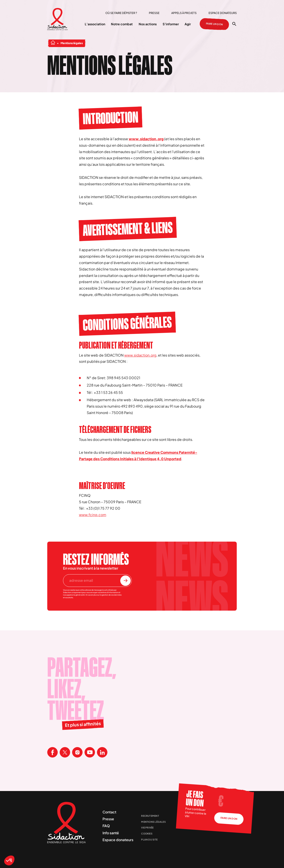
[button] (9, 860)
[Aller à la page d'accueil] (58, 20)
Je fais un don (195, 799)
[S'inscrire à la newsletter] (125, 581)
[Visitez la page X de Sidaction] (65, 752)
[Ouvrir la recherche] (234, 24)
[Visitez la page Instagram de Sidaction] (77, 752)
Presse (154, 13)
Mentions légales (153, 822)
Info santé (111, 833)
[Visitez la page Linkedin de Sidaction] (102, 752)
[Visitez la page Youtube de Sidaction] (90, 752)
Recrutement (150, 816)
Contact (109, 812)
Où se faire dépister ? (121, 13)
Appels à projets (184, 13)
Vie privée (147, 828)
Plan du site (149, 839)
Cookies (147, 833)
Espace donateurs (223, 13)
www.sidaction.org (146, 139)
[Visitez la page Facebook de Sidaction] (52, 752)
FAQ (106, 826)
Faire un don (214, 24)
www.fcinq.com (93, 515)
